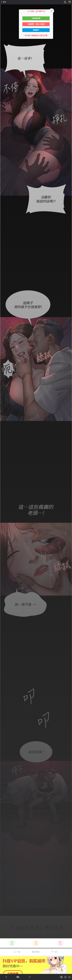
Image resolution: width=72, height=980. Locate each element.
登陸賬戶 (36, 30)
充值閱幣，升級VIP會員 (36, 24)
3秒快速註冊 (36, 18)
